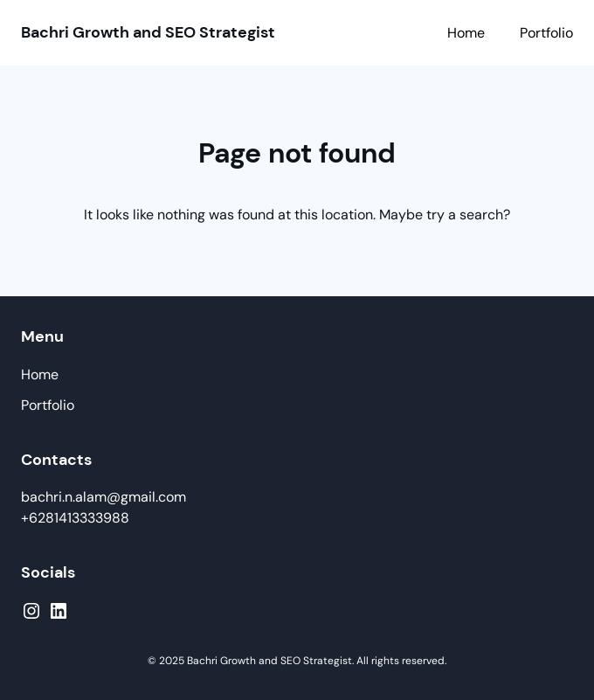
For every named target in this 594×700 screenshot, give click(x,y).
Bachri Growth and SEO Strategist (148, 32)
